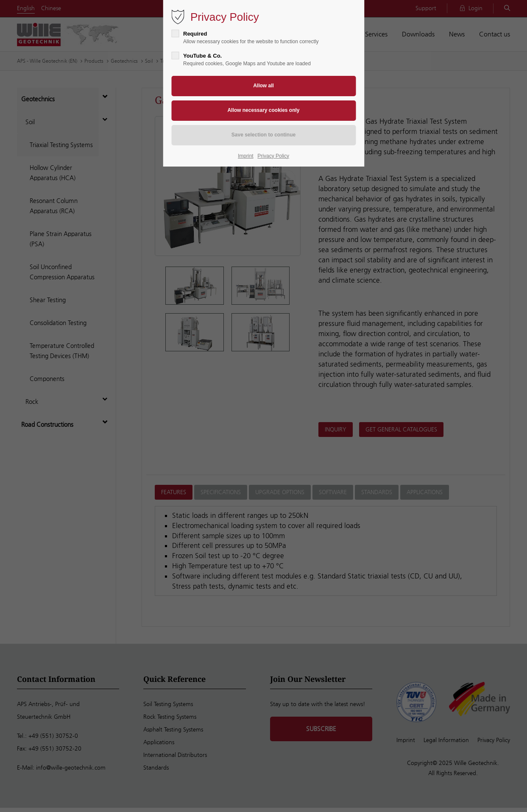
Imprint (246, 156)
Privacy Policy (273, 156)
